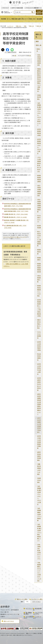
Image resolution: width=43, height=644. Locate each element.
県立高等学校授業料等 (39, 357)
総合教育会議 (39, 227)
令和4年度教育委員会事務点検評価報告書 (39, 206)
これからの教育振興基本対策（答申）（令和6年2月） (39, 164)
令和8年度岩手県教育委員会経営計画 (39, 60)
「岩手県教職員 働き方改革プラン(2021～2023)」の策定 (39, 495)
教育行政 (39, 26)
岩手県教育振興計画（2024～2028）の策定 (39, 146)
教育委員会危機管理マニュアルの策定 (39, 291)
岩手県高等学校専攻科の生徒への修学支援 (39, 384)
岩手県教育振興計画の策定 (39, 132)
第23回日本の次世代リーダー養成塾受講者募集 (39, 239)
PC (27, 602)
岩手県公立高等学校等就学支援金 (39, 346)
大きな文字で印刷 (23, 56)
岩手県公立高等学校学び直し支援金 (39, 369)
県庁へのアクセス (9, 621)
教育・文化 (19, 26)
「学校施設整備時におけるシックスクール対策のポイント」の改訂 (39, 572)
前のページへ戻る (22, 599)
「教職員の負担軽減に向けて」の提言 (39, 469)
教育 (25, 26)
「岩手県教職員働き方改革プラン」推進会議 (39, 514)
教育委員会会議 (39, 252)
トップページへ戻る (37, 599)
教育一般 (32, 26)
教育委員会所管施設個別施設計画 (39, 268)
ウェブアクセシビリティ (38, 613)
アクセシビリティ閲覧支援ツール (34, 8)
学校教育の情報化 (39, 97)
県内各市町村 (37, 609)
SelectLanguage (7, 12)
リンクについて (37, 617)
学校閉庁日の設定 (39, 480)
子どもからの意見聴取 (39, 335)
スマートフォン (36, 602)
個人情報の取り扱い (28, 613)
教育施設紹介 (39, 259)
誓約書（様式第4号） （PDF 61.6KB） (16, 217)
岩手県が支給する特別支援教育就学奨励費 (39, 442)
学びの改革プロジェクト (39, 219)
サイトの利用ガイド (28, 617)
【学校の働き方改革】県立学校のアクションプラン (39, 552)
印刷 (13, 56)
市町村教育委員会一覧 (39, 279)
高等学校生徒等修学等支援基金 (39, 456)
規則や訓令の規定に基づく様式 (39, 324)
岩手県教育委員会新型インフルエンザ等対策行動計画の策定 (39, 308)
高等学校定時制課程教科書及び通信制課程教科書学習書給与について (39, 404)
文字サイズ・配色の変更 (17, 8)
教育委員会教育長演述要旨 (39, 178)
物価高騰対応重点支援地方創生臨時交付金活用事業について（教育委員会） (39, 80)
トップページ (10, 26)
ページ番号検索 (40, 11)
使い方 (39, 14)
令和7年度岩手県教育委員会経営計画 (39, 191)
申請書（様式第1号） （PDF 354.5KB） (16, 214)
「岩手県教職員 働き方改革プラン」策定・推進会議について (39, 532)
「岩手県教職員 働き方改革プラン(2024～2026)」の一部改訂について (39, 114)
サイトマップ (6, 8)
